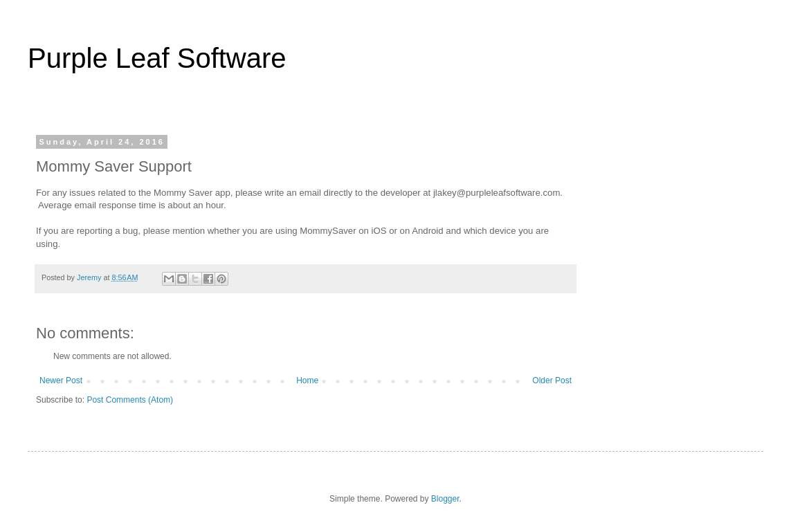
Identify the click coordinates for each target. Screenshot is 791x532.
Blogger (445, 499)
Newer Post (61, 380)
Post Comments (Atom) (130, 400)
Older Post (552, 380)
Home (307, 380)
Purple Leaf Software (157, 58)
